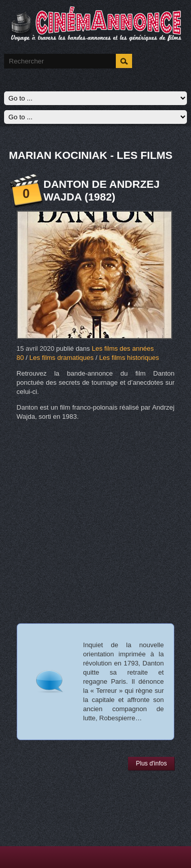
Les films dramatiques (61, 358)
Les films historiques (129, 358)
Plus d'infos (151, 763)
